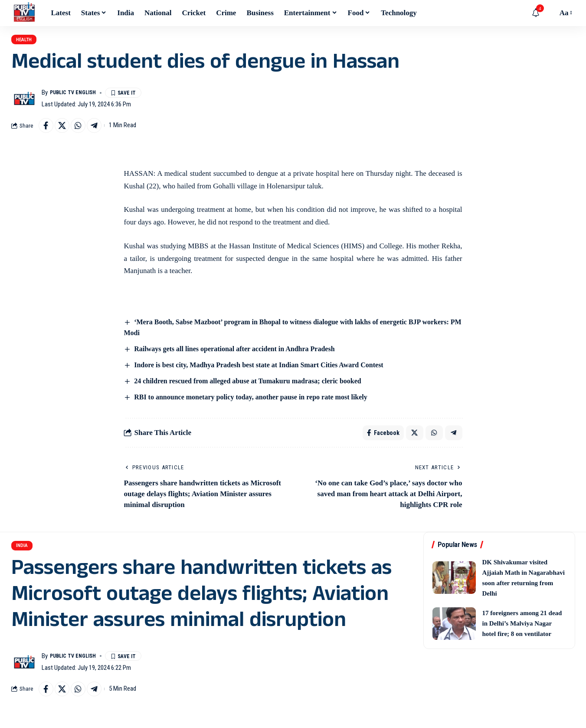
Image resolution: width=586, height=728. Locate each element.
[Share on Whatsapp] (85, 134)
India (27, 562)
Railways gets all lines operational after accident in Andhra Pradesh (241, 359)
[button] (549, 13)
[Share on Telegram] (103, 134)
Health (31, 43)
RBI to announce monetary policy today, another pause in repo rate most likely (258, 407)
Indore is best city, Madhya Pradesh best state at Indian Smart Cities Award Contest (267, 375)
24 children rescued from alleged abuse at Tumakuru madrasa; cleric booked (255, 391)
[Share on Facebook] (47, 134)
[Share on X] (66, 134)
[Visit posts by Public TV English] (24, 105)
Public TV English (78, 99)
